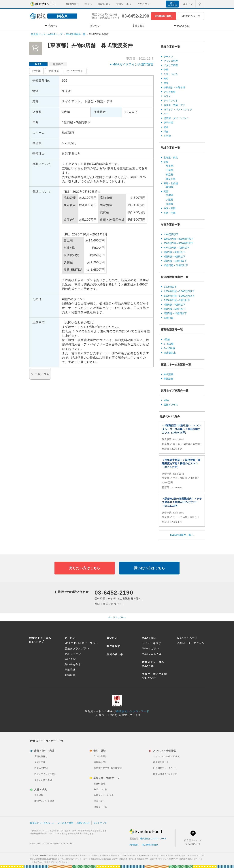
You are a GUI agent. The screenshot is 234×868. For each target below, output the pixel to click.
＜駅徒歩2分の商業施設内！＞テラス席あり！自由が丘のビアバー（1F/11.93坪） (182, 502)
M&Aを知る (149, 638)
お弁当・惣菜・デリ (174, 105)
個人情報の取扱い (151, 845)
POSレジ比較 (100, 789)
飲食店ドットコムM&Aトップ (47, 34)
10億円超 (168, 318)
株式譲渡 (168, 374)
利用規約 (134, 845)
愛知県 (170, 187)
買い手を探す (73, 664)
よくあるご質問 (65, 823)
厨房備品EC (100, 762)
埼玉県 (170, 166)
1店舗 (167, 339)
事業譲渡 (168, 379)
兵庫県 (170, 204)
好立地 (36, 71)
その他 (167, 136)
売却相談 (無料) (164, 16)
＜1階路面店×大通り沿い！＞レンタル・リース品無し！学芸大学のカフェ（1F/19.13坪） (181, 429)
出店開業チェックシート (165, 768)
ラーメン (168, 57)
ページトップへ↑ (117, 617)
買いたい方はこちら (149, 568)
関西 (166, 192)
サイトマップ (100, 823)
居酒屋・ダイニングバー (177, 118)
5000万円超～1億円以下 (176, 248)
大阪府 (170, 200)
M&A (166, 400)
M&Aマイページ (191, 16)
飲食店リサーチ (161, 762)
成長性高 (54, 71)
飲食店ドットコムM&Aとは (153, 664)
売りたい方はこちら (85, 568)
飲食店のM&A (41, 768)
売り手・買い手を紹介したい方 (154, 676)
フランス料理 (171, 61)
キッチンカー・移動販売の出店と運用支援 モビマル (97, 859)
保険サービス (100, 807)
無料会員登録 (172, 4)
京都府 (170, 195)
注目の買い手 (115, 654)
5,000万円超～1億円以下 (177, 300)
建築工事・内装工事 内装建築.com (134, 859)
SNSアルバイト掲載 (44, 801)
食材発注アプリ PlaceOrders (108, 768)
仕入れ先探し (100, 756)
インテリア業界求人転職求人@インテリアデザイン (179, 855)
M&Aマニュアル (152, 654)
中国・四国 (170, 208)
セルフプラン (73, 654)
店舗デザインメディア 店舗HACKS (164, 859)
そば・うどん (171, 74)
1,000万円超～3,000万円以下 (179, 291)
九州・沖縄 (170, 213)
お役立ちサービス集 (104, 795)
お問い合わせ (83, 823)
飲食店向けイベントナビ (165, 774)
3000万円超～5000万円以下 (178, 243)
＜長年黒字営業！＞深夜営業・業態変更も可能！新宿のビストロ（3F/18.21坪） (181, 463)
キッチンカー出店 (43, 780)
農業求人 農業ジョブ (189, 859)
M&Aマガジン (151, 648)
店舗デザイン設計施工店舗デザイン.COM (109, 855)
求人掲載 (39, 795)
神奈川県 (171, 179)
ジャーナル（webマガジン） (167, 756)
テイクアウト (75, 71)
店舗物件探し (41, 756)
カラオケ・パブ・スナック (178, 110)
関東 (166, 162)
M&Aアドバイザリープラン (81, 643)
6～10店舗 (169, 348)
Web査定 (70, 659)
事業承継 (70, 670)
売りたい (70, 638)
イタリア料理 (171, 65)
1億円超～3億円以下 (174, 252)
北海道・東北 (171, 158)
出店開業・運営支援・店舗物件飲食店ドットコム (70, 855)
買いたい (112, 638)
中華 (166, 70)
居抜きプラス (171, 405)
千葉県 (170, 170)
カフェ (167, 96)
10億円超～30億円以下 (176, 265)
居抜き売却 (40, 762)
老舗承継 (70, 675)
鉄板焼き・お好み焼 (174, 87)
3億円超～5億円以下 (174, 257)
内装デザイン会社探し (45, 774)
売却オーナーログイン (191, 643)
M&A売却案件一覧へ (182, 535)
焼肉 (166, 83)
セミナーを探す (152, 643)
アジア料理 (170, 92)
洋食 (166, 132)
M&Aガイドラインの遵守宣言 (133, 64)
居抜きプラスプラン (77, 648)
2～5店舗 (168, 344)
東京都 (170, 175)
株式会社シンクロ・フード (133, 711)
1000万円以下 (171, 234)
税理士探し (99, 801)
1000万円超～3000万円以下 (178, 239)
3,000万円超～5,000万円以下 (179, 296)
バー (166, 114)
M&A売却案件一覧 (76, 34)
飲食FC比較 (100, 784)
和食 (166, 127)
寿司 (166, 79)
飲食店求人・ (142, 855)
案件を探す (113, 646)
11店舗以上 (170, 353)
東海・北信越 (171, 183)
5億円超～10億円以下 (175, 261)
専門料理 (168, 123)
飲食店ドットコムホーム (42, 823)
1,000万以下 (170, 287)
